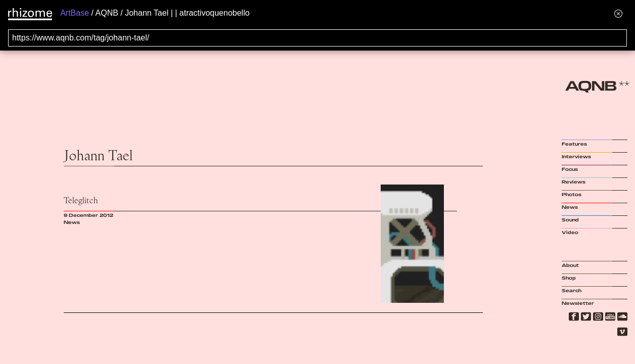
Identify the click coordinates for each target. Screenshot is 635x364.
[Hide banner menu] (618, 13)
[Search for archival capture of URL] (317, 38)
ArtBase (75, 13)
